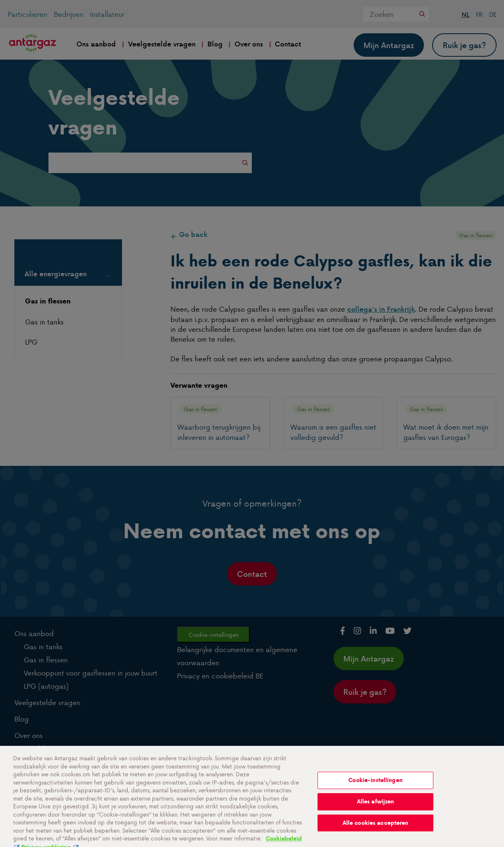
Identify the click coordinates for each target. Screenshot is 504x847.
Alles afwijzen (376, 807)
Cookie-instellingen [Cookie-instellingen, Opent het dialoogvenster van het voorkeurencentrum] (375, 786)
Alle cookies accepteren (376, 829)
